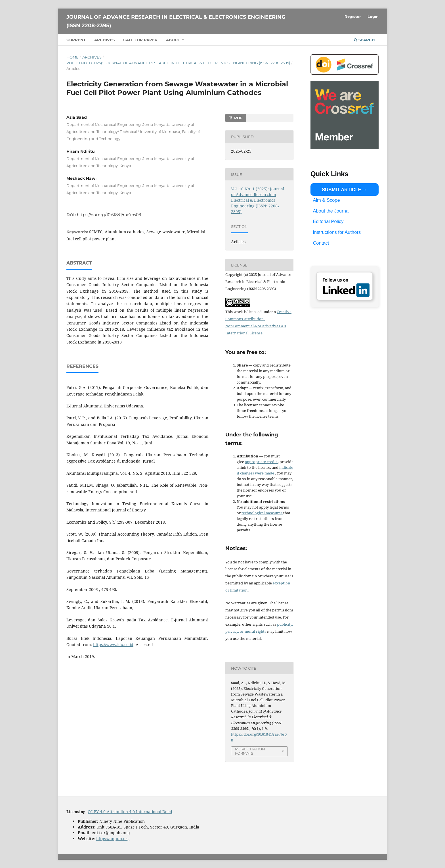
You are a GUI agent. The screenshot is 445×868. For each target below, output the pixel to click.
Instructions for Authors (337, 232)
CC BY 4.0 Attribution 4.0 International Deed (130, 812)
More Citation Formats (250, 751)
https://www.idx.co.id (113, 645)
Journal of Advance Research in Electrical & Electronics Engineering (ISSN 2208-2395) (176, 21)
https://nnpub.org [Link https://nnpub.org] (113, 838)
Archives (104, 40)
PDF (238, 118)
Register (353, 16)
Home (73, 57)
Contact (321, 243)
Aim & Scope (326, 200)
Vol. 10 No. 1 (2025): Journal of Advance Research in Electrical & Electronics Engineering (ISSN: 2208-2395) (178, 63)
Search (364, 40)
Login (373, 16)
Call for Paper (140, 40)
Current (76, 40)
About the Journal (331, 211)
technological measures (262, 513)
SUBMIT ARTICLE (342, 190)
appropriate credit (261, 462)
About (174, 40)
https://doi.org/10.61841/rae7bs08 (109, 215)
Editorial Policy (328, 221)
